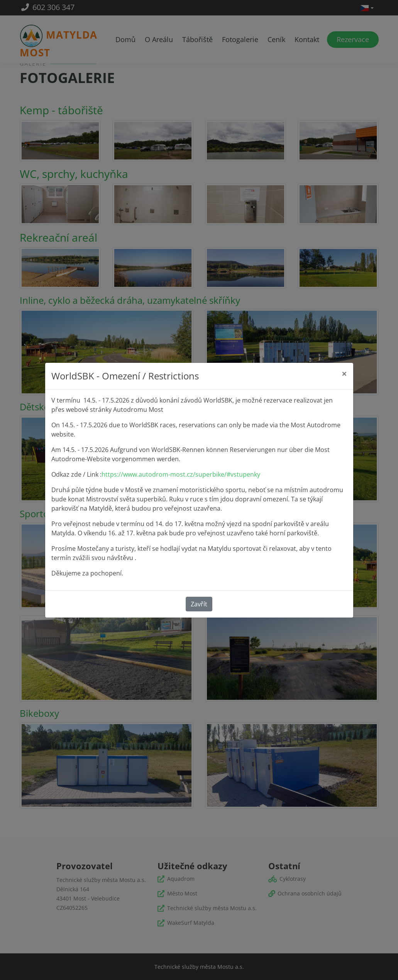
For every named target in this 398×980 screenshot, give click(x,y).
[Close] (344, 374)
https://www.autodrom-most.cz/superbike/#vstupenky (181, 474)
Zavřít (199, 604)
